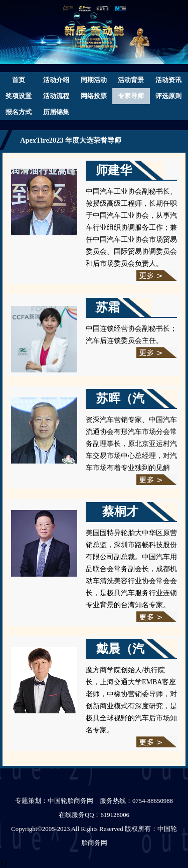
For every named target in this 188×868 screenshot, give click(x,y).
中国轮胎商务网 (70, 801)
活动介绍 (56, 80)
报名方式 (19, 112)
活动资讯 (168, 80)
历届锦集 (56, 112)
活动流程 (56, 96)
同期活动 (94, 80)
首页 (19, 80)
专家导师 (131, 96)
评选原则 (168, 96)
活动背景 (131, 80)
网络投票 (94, 96)
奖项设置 (19, 96)
